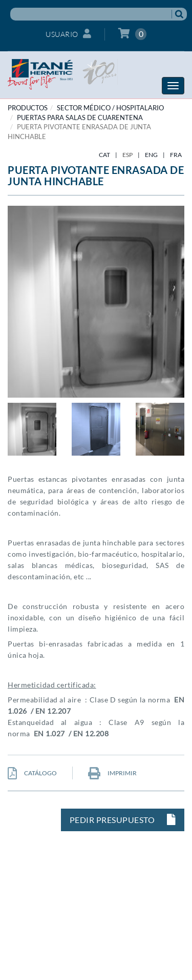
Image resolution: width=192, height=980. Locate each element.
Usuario (68, 34)
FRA (176, 155)
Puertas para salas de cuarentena (80, 117)
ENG (151, 155)
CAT (104, 155)
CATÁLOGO (32, 773)
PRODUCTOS (28, 108)
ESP (127, 155)
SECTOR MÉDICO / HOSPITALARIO (110, 108)
